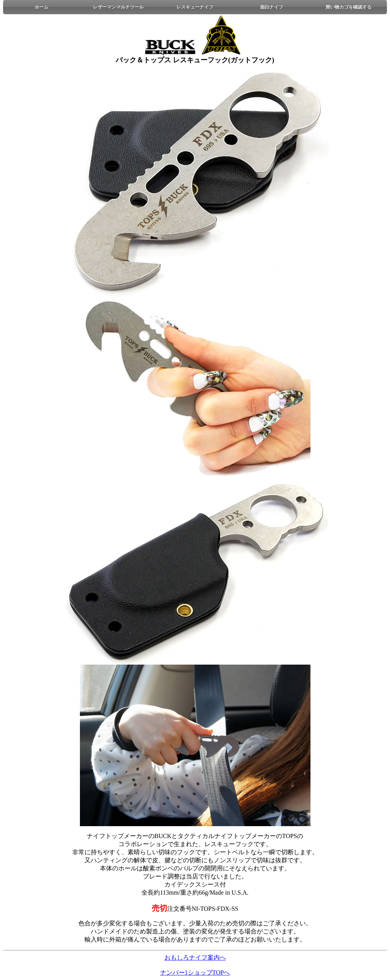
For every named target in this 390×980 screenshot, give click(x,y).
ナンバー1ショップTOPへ (195, 972)
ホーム (41, 7)
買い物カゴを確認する (349, 7)
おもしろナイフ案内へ (195, 957)
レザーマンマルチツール (118, 7)
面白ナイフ (272, 7)
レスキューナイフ (195, 7)
